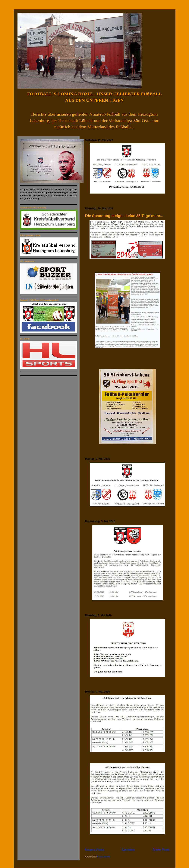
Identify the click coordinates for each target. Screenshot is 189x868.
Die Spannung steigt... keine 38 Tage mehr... (124, 216)
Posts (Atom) (104, 857)
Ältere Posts (161, 850)
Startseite (129, 850)
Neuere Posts (95, 850)
